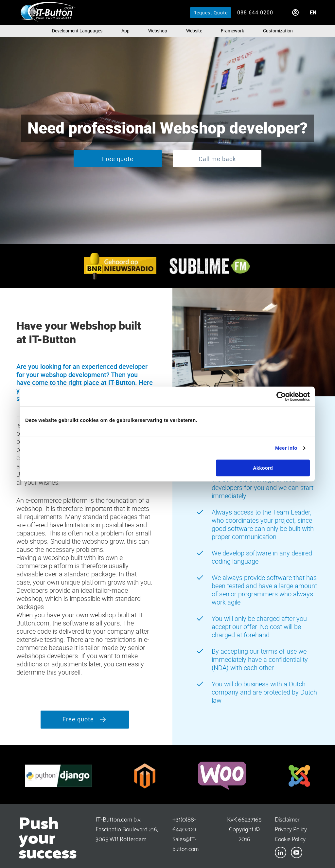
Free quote (118, 159)
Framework (232, 31)
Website (194, 31)
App (125, 31)
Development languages (77, 31)
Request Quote (211, 13)
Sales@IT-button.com (185, 843)
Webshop (158, 31)
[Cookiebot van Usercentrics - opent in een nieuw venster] (281, 396)
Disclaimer (287, 819)
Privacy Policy (291, 829)
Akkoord (263, 468)
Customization (278, 31)
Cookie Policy (290, 838)
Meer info (286, 448)
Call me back (217, 159)
